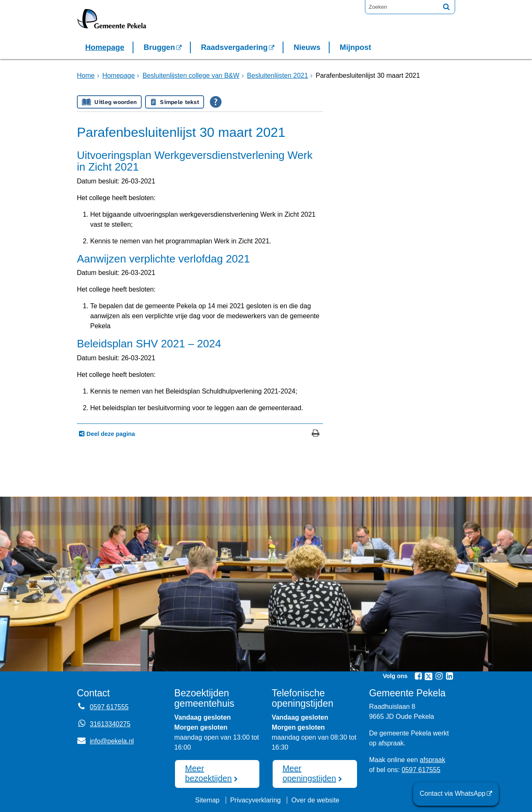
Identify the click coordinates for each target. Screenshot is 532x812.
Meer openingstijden (309, 773)
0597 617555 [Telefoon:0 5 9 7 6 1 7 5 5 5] (109, 707)
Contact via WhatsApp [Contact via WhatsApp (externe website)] (453, 793)
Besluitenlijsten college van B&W (191, 76)
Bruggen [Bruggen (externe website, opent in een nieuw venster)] (159, 47)
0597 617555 (421, 770)
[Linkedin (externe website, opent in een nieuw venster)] (449, 676)
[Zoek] (446, 7)
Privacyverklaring (256, 800)
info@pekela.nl (105, 741)
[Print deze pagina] (316, 434)
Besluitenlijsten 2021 (277, 76)
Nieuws (307, 47)
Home (86, 76)
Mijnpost (355, 47)
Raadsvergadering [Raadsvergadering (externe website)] (234, 47)
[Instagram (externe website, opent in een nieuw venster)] (439, 676)
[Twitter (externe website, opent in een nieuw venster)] (429, 676)
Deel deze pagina (110, 434)
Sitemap (207, 800)
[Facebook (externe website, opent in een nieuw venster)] (418, 676)
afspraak (432, 760)
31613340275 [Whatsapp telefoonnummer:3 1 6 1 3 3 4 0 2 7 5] (110, 724)
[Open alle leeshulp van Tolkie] (216, 102)
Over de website (315, 800)
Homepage (105, 47)
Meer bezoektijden (208, 773)
